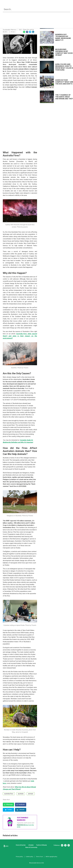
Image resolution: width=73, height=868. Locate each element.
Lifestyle (32, 7)
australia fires (9, 794)
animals (31, 794)
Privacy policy (19, 857)
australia (21, 794)
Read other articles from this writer (25, 826)
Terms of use (39, 857)
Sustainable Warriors (10, 30)
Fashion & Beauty (43, 7)
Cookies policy (29, 857)
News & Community (57, 7)
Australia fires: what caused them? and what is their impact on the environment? (20, 336)
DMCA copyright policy (52, 857)
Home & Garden (18, 7)
